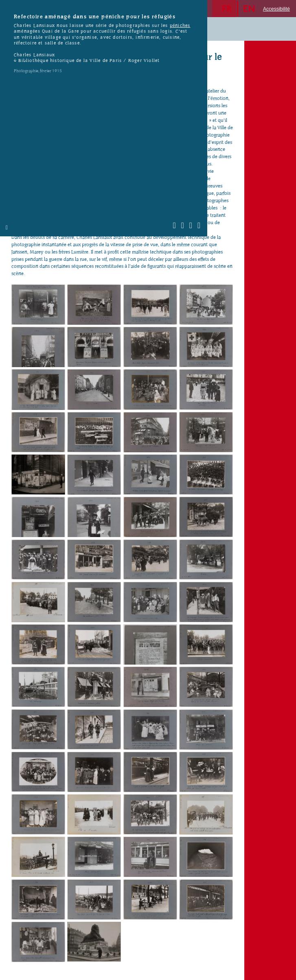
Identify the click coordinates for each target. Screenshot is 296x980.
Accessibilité (276, 9)
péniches (180, 26)
